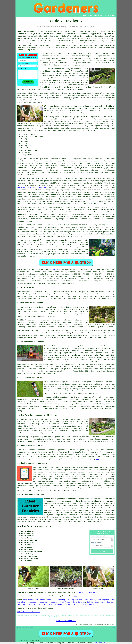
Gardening (43, 604)
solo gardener (81, 229)
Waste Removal (46, 600)
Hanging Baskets (107, 602)
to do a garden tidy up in (66, 508)
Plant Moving (90, 600)
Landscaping (60, 600)
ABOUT (96, 16)
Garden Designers (73, 604)
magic (78, 247)
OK (105, 643)
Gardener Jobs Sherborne (87, 592)
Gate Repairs (103, 600)
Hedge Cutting (30, 628)
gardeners (69, 179)
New (24, 628)
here (97, 459)
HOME (85, 16)
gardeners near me (92, 522)
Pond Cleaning (79, 602)
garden (88, 32)
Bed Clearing (93, 602)
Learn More (97, 643)
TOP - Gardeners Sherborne (29, 612)
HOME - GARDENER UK (66, 621)
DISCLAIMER (110, 16)
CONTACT (102, 16)
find (25, 450)
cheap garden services (64, 477)
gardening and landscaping (45, 481)
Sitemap (19, 628)
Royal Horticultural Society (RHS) (32, 188)
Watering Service (74, 600)
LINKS (90, 16)
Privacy (113, 628)
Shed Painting (88, 604)
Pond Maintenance (31, 600)
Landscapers (22, 604)
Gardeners (33, 604)
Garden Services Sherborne (34, 526)
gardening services (69, 490)
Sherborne (56, 270)
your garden (44, 161)
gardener (72, 48)
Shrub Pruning (65, 602)
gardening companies (26, 192)
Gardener (54, 602)
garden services (95, 486)
